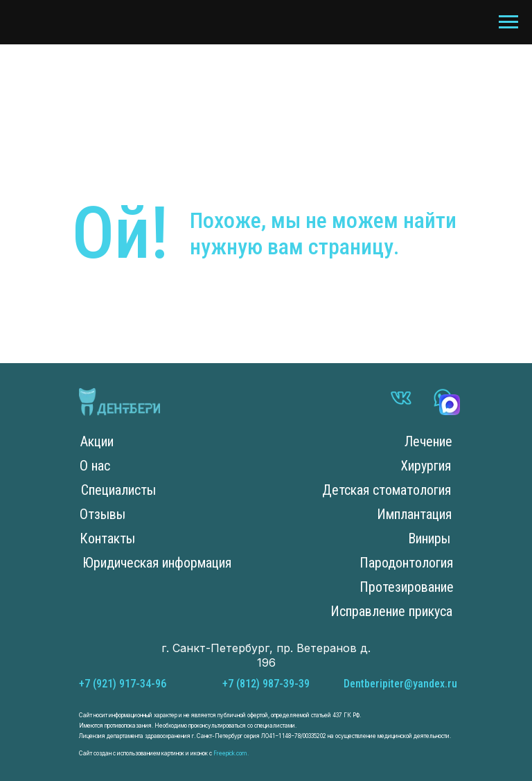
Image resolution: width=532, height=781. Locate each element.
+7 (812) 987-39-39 (266, 684)
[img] (119, 402)
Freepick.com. (230, 753)
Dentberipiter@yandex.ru (400, 684)
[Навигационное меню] (508, 22)
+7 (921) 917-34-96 (123, 684)
